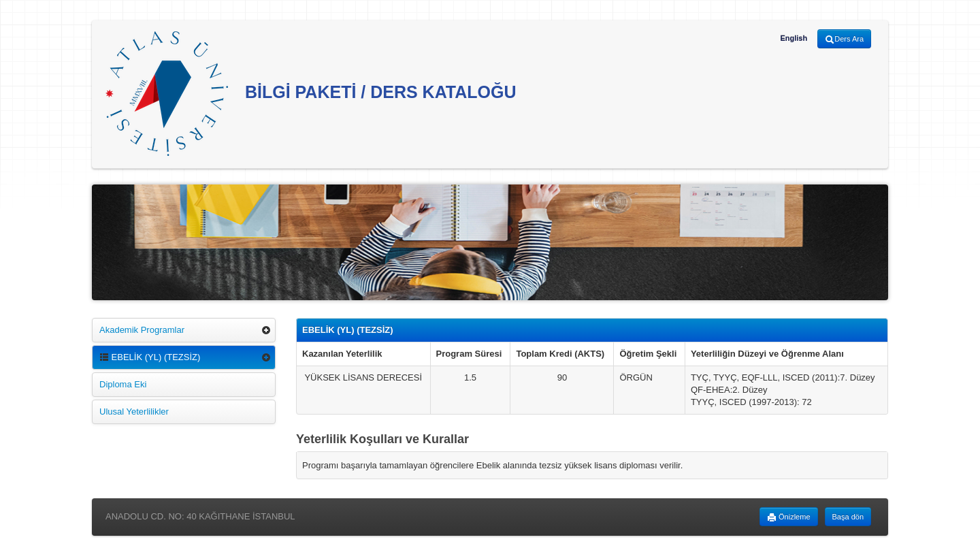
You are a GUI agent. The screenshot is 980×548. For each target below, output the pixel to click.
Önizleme (789, 517)
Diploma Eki (123, 384)
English (794, 38)
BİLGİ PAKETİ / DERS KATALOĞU (311, 94)
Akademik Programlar (142, 330)
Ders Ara (844, 39)
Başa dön (848, 517)
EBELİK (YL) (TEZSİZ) (150, 357)
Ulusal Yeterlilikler (134, 412)
